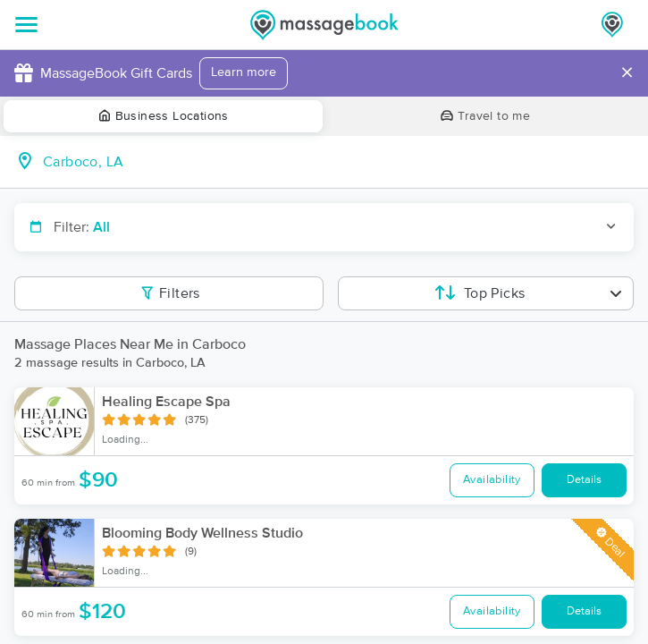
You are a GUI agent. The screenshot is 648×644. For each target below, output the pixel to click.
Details (584, 480)
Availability (492, 480)
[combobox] (338, 162)
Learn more (244, 72)
